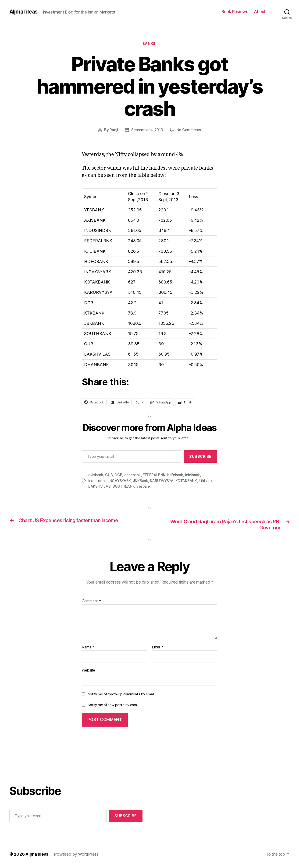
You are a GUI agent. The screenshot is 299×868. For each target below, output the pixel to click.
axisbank (96, 476)
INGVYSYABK (120, 481)
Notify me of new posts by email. (113, 705)
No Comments (190, 130)
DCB (119, 476)
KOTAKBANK (189, 481)
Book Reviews (235, 12)
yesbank (145, 487)
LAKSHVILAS (100, 487)
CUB (109, 476)
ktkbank (209, 481)
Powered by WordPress (77, 855)
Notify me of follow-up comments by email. (121, 695)
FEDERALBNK (155, 476)
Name (88, 648)
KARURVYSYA (164, 481)
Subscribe (200, 457)
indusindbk (98, 481)
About (260, 12)
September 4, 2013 (147, 130)
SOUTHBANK (125, 487)
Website (88, 671)
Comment (91, 602)
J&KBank (142, 481)
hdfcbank (177, 476)
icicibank (195, 476)
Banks (149, 44)
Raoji (113, 130)
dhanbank (133, 476)
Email (158, 648)
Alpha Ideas (24, 12)
